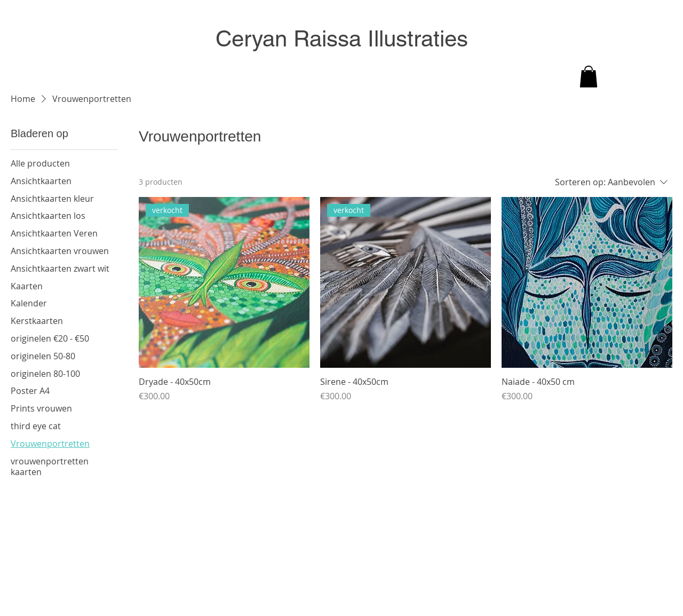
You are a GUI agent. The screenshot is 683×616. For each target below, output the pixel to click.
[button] (589, 77)
